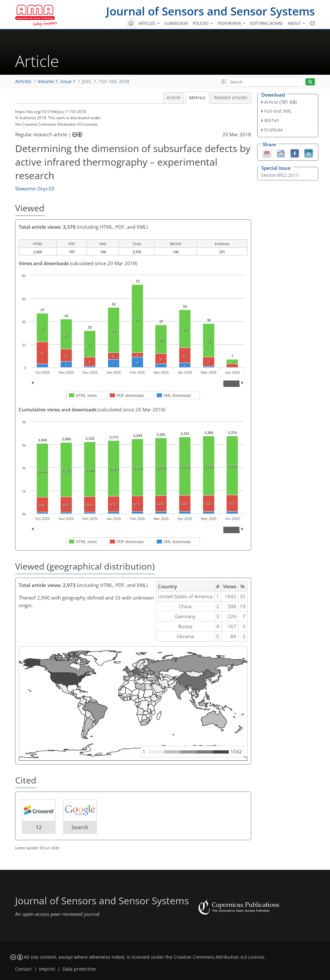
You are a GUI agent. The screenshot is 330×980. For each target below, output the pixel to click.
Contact (23, 969)
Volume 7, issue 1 (57, 82)
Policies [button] (201, 23)
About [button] (295, 23)
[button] (224, 82)
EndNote (274, 130)
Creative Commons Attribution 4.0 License (219, 957)
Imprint (47, 969)
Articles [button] (148, 23)
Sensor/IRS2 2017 (280, 175)
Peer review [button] (230, 23)
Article (174, 98)
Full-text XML (278, 111)
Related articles (231, 98)
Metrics (197, 98)
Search (80, 827)
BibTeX (272, 120)
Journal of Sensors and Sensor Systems (210, 11)
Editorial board (266, 23)
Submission (176, 23)
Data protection (79, 969)
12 (39, 827)
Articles (23, 82)
